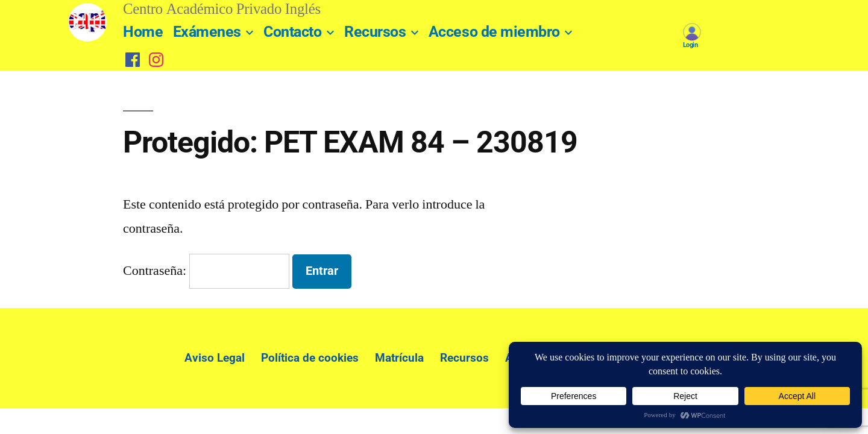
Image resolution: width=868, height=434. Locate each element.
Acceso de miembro (494, 32)
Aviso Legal (215, 358)
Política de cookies (310, 358)
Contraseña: (206, 271)
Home (143, 32)
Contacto (292, 32)
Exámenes (207, 32)
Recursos (375, 32)
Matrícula (399, 358)
